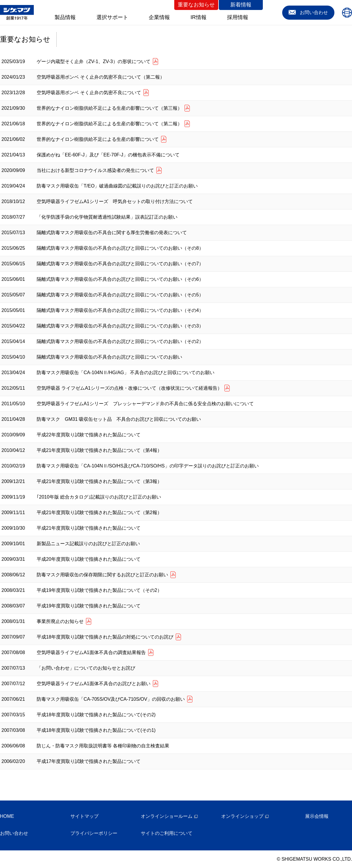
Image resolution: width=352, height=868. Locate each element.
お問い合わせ (14, 833)
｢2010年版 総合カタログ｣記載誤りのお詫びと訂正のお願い (99, 497)
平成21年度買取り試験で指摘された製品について (89, 528)
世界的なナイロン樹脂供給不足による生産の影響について (98, 139)
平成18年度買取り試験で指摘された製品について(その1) (96, 730)
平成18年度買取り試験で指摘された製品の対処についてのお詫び (105, 637)
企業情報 (159, 17)
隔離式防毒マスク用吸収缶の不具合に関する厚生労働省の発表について (112, 233)
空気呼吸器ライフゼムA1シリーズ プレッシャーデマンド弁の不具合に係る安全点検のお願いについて (145, 404)
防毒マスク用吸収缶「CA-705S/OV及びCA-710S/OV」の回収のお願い (111, 699)
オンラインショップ (242, 816)
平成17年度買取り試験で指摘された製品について (89, 761)
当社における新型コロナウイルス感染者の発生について (95, 170)
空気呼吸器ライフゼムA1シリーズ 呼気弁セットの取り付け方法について (115, 201)
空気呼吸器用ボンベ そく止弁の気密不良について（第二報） (101, 77)
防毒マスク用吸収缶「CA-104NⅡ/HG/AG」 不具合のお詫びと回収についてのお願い (126, 373)
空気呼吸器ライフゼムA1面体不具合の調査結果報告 (91, 652)
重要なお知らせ (196, 5)
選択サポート (112, 17)
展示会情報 (317, 816)
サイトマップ (84, 816)
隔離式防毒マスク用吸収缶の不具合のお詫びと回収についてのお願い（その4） (120, 310)
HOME (7, 816)
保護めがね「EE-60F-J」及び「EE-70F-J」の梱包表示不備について (108, 155)
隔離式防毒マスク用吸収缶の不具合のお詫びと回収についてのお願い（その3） (120, 326)
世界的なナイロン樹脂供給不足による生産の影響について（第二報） (109, 124)
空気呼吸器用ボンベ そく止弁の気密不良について (89, 93)
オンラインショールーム (167, 816)
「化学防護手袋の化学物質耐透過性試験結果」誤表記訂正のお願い (107, 217)
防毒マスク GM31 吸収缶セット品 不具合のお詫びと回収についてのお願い (119, 419)
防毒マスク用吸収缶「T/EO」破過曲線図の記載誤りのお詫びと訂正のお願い (117, 186)
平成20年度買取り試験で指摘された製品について (89, 559)
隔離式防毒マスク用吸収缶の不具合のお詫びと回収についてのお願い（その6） (120, 279)
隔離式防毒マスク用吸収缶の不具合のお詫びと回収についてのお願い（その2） (120, 341)
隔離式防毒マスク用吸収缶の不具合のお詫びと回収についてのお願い (109, 357)
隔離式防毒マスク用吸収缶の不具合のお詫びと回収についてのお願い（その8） (120, 248)
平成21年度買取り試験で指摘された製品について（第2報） (99, 512)
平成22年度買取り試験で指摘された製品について (89, 435)
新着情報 (241, 5)
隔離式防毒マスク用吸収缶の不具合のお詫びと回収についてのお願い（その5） (120, 295)
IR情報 (199, 17)
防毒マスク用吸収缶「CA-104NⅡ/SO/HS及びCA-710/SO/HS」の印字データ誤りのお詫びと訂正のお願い (148, 466)
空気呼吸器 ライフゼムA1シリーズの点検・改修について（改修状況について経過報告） (129, 388)
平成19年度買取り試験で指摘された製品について (89, 606)
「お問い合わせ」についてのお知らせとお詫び (86, 668)
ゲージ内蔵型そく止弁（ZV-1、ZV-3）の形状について (94, 61)
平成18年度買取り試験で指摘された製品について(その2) (96, 715)
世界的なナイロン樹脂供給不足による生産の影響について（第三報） (109, 108)
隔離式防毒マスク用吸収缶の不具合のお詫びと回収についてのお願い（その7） (120, 264)
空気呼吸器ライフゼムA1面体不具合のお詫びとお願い (94, 684)
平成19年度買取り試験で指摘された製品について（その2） (99, 590)
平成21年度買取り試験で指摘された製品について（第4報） (99, 450)
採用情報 (238, 17)
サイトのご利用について (167, 833)
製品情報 (65, 17)
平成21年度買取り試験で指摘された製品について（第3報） (99, 481)
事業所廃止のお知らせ (60, 621)
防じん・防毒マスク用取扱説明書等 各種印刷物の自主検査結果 (103, 746)
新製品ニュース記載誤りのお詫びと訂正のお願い (88, 544)
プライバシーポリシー (94, 833)
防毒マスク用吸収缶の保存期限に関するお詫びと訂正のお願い (102, 575)
